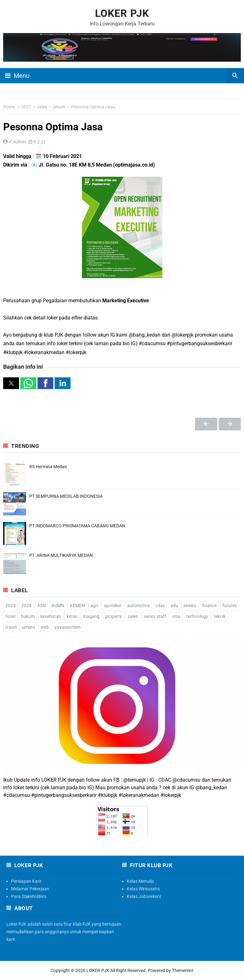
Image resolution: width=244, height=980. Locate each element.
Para (29, 896)
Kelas (144, 896)
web (45, 627)
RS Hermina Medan (48, 467)
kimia (72, 616)
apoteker (113, 606)
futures (230, 606)
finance (209, 606)
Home (9, 107)
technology (197, 616)
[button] (11, 383)
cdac (160, 606)
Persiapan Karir (26, 881)
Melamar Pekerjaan (30, 889)
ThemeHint (183, 970)
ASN (41, 606)
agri (94, 606)
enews (190, 606)
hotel (10, 616)
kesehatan (51, 616)
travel (11, 627)
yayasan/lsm (68, 627)
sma (176, 616)
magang (91, 616)
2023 (10, 606)
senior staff (155, 616)
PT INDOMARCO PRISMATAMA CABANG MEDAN (77, 526)
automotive (138, 606)
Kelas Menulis (140, 881)
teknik (220, 616)
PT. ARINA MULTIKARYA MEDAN (61, 555)
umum (59, 107)
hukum (28, 616)
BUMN (58, 606)
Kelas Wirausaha (143, 889)
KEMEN (77, 606)
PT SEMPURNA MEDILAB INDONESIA (66, 496)
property (114, 616)
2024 (26, 606)
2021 (26, 107)
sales (42, 107)
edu (174, 606)
